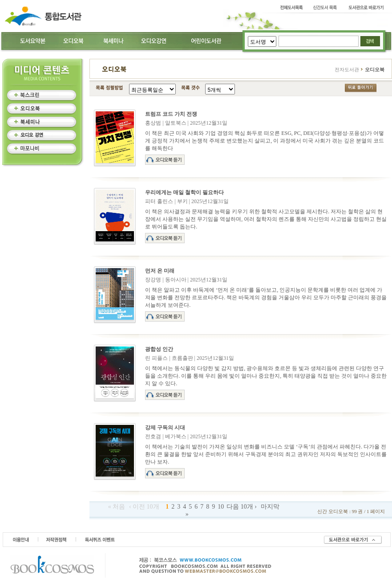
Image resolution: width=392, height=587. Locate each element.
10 (221, 507)
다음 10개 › (242, 507)
